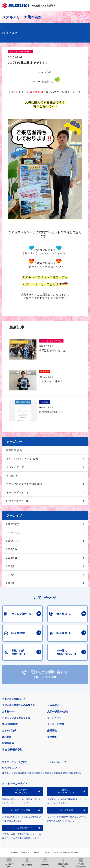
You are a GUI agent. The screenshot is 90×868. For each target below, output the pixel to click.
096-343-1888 (45, 677)
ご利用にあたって (57, 762)
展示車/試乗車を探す (58, 712)
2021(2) (11, 583)
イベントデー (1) (16, 467)
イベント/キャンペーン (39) (22, 459)
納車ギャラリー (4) (17, 501)
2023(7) (11, 566)
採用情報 (52, 737)
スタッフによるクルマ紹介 (16, 718)
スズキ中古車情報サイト (20, 828)
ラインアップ (54, 718)
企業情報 (52, 731)
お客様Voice (9, 712)
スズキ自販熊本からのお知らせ (19, 705)
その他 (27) (13, 476)
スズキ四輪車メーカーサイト (20, 791)
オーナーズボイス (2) (18, 492)
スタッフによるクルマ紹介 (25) (24, 484)
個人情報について (12, 768)
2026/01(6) (13, 541)
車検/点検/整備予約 (12, 750)
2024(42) (12, 558)
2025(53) (12, 549)
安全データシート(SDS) (15, 762)
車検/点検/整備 (10, 724)
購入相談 (7, 737)
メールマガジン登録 (20, 810)
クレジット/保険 (56, 724)
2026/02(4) (13, 532)
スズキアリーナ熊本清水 (22, 17)
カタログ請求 (9, 731)
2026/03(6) (13, 524)
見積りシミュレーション (65, 791)
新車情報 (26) (14, 450)
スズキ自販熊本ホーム (14, 699)
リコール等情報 (65, 810)
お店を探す (53, 705)
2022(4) (11, 575)
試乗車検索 (8, 743)
